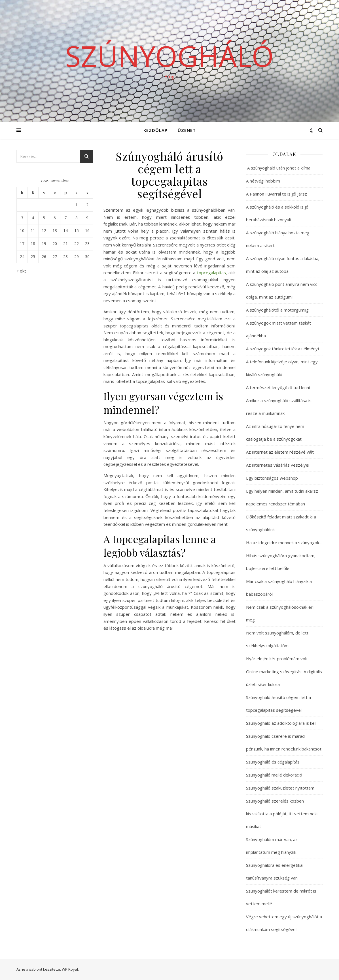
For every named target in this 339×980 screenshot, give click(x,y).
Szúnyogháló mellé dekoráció (274, 775)
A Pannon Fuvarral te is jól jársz (277, 194)
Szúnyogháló (169, 56)
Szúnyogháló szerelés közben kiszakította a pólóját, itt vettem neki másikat (282, 814)
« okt (21, 271)
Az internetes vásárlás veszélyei (278, 465)
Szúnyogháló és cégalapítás (273, 762)
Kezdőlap (155, 130)
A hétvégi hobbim (263, 181)
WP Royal (70, 969)
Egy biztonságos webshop (272, 478)
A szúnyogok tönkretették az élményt (283, 349)
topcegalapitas (211, 273)
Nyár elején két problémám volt (277, 659)
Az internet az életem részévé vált (280, 452)
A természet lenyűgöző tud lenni (278, 387)
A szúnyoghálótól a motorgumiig (277, 310)
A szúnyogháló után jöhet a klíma (278, 168)
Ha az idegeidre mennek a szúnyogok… (284, 542)
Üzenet (187, 130)
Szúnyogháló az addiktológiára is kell (281, 723)
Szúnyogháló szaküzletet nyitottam (280, 788)
